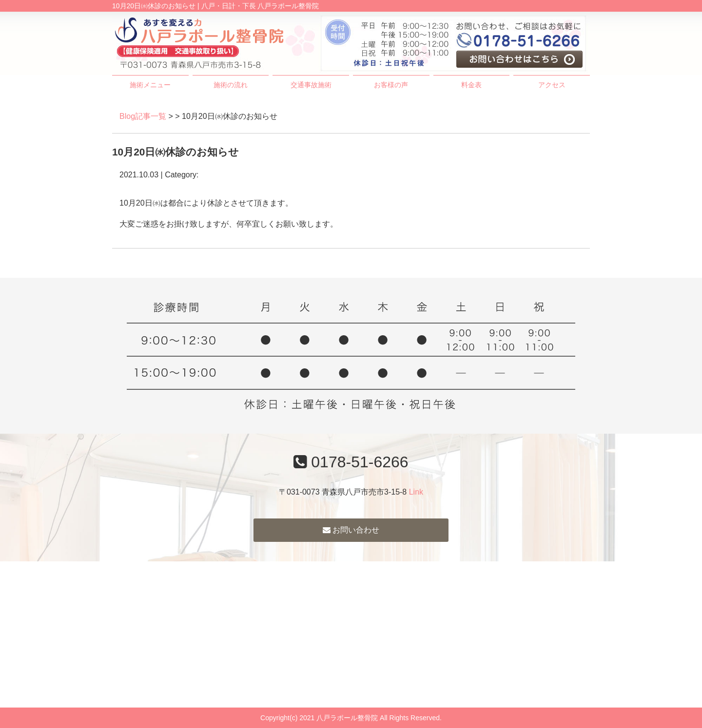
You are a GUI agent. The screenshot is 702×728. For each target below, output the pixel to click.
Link (416, 492)
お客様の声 (391, 85)
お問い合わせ (351, 530)
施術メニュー (150, 85)
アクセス (552, 85)
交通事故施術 (311, 85)
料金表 (471, 85)
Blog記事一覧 (143, 116)
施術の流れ (231, 85)
